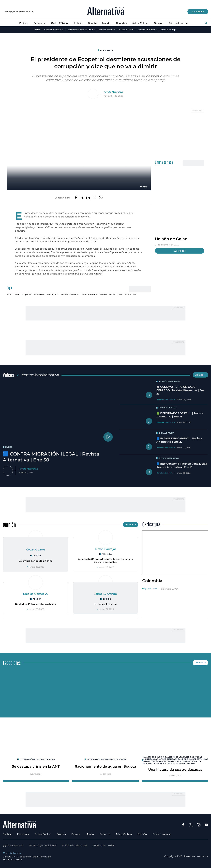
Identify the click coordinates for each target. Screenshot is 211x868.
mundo (9, 447)
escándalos (39, 294)
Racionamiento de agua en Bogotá (105, 766)
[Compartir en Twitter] (82, 198)
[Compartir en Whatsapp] (101, 198)
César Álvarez (36, 549)
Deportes (121, 23)
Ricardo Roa (107, 50)
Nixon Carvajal (105, 549)
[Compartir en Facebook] (76, 198)
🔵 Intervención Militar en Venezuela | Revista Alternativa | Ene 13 (182, 465)
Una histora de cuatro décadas (175, 769)
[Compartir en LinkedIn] (88, 198)
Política (24, 23)
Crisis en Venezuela (54, 30)
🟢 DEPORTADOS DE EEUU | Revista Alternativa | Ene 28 (180, 415)
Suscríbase (198, 12)
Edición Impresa (178, 23)
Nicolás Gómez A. (36, 594)
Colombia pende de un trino (36, 561)
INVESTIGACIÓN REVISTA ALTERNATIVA (37, 759)
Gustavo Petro (126, 30)
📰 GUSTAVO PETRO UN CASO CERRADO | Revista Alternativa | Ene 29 (181, 390)
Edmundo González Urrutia (81, 30)
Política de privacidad (74, 845)
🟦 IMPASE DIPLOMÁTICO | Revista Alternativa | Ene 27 (179, 440)
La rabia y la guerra (105, 604)
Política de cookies (104, 845)
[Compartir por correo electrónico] (94, 198)
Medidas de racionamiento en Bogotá (107, 759)
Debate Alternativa (147, 30)
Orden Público (59, 23)
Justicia (78, 23)
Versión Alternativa (170, 381)
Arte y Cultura (140, 23)
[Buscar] (206, 23)
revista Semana (90, 294)
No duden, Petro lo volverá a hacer (36, 604)
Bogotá (92, 23)
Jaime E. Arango (105, 594)
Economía (40, 23)
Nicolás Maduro (107, 30)
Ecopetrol (26, 294)
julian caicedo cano (128, 294)
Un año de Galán (171, 239)
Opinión (159, 23)
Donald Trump (168, 30)
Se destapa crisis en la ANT (36, 766)
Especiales (12, 663)
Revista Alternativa (113, 92)
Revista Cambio (108, 294)
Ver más (200, 375)
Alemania (107, 554)
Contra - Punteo (168, 408)
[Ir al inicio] (106, 12)
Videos (8, 375)
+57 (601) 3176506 (13, 860)
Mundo (106, 23)
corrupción (53, 294)
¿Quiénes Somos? (13, 845)
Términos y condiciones (43, 845)
